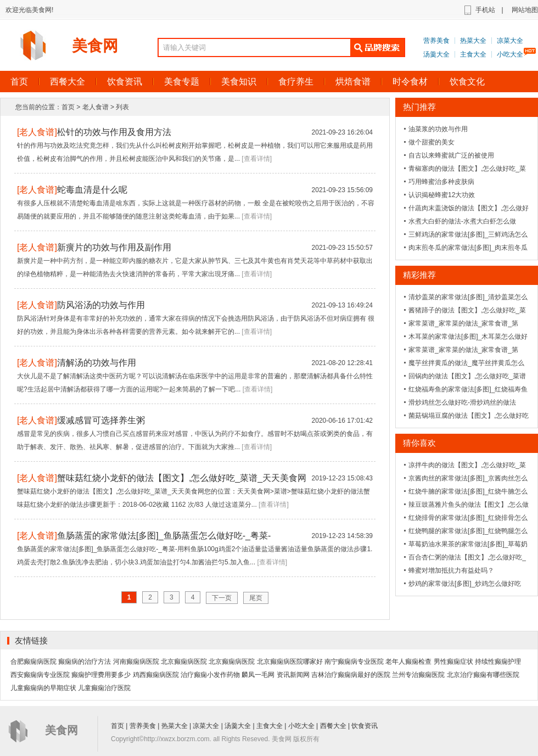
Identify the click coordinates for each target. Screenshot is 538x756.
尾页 (256, 598)
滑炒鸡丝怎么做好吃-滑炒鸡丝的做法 (462, 402)
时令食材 (410, 82)
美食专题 (182, 82)
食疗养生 (296, 82)
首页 (68, 107)
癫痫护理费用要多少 (101, 675)
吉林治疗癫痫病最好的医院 (351, 675)
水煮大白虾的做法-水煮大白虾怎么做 (462, 221)
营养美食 (436, 41)
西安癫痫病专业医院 (40, 675)
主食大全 (473, 54)
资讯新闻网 (293, 675)
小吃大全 (510, 54)
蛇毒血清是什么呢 (92, 190)
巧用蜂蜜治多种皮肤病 (441, 182)
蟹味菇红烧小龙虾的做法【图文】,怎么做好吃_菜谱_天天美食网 (182, 478)
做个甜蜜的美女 (431, 142)
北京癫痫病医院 (184, 662)
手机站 (485, 10)
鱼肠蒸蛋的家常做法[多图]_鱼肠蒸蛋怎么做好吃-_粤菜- (164, 536)
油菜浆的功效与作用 (438, 129)
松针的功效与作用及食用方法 (114, 132)
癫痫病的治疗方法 (85, 662)
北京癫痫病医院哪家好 (290, 662)
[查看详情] (257, 159)
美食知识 (239, 82)
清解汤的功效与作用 (97, 363)
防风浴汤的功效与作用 (101, 305)
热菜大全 (473, 41)
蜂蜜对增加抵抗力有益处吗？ (451, 570)
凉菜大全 (510, 41)
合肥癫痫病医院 (33, 662)
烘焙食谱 (353, 82)
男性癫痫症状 (453, 662)
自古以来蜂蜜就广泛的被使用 (451, 155)
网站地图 (525, 10)
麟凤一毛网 (258, 675)
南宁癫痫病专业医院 (354, 662)
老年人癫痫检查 (408, 662)
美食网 (95, 46)
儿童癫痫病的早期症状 (43, 688)
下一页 (222, 598)
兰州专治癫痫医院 (418, 675)
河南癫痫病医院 (136, 662)
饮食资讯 (125, 82)
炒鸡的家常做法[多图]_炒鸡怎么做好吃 (465, 584)
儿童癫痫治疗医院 (104, 688)
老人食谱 (96, 107)
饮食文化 (467, 82)
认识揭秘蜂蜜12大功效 (442, 195)
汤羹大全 (436, 54)
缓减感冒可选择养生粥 (101, 420)
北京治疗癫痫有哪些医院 (483, 675)
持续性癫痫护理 (498, 662)
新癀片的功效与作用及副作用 (114, 247)
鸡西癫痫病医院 (156, 675)
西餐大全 (68, 82)
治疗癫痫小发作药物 (210, 675)
